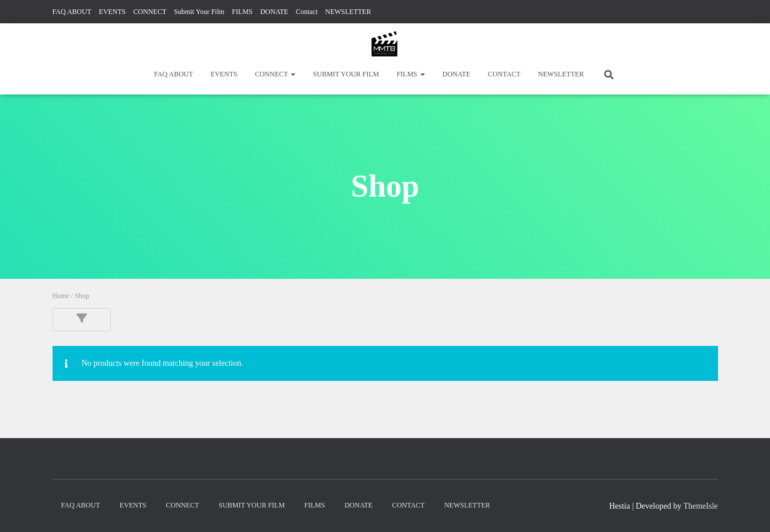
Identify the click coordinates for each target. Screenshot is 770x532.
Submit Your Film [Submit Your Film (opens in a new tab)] (199, 12)
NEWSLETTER (348, 12)
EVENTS (112, 12)
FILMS (242, 12)
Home (61, 296)
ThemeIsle (700, 506)
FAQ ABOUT (72, 12)
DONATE (274, 12)
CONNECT (150, 12)
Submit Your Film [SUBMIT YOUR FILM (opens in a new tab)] (346, 74)
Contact (307, 12)
